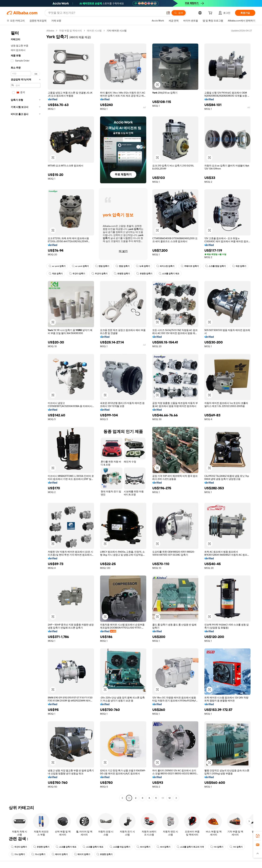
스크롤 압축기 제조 (169, 274)
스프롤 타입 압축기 (120, 847)
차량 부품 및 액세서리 (71, 31)
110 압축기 (217, 847)
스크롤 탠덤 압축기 (215, 266)
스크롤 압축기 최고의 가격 (190, 847)
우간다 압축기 (77, 274)
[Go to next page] (176, 798)
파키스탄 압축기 (165, 266)
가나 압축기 (18, 854)
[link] (258, 836)
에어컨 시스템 (94, 31)
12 (169, 798)
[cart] (211, 13)
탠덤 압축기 (102, 266)
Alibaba (50, 31)
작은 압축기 (239, 266)
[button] (157, 85)
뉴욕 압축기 (143, 266)
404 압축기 (143, 847)
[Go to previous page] (122, 798)
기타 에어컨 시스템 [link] (117, 31)
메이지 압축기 (60, 854)
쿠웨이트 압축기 (190, 266)
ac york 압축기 (57, 266)
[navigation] (26, 415)
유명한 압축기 (122, 274)
